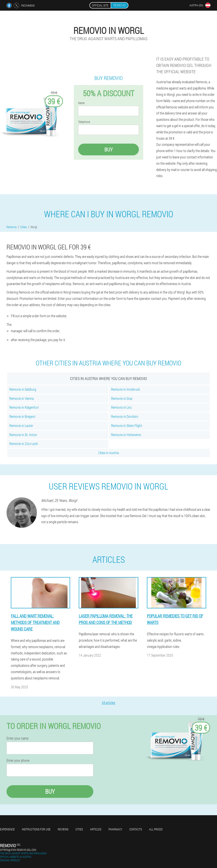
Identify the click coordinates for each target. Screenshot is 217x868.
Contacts (136, 829)
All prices (156, 829)
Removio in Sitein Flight (127, 426)
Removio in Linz (121, 407)
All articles (108, 703)
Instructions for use (36, 829)
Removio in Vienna (21, 398)
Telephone (84, 122)
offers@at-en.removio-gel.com (18, 850)
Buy (108, 149)
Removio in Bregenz (22, 416)
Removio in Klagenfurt (24, 407)
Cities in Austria (108, 453)
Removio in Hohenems (126, 435)
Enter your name (17, 738)
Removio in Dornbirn (125, 416)
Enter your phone (18, 760)
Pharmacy (115, 829)
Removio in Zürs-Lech (24, 444)
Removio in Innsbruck (126, 389)
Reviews (63, 829)
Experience (7, 829)
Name (81, 103)
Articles (96, 829)
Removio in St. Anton (23, 435)
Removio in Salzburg (23, 389)
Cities (79, 829)
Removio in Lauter (21, 426)
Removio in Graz (122, 398)
